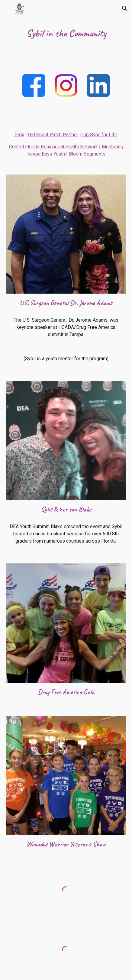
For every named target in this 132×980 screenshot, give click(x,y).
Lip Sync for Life (100, 135)
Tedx (19, 135)
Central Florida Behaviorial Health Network (53, 147)
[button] (7, 8)
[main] (66, 33)
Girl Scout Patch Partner (53, 135)
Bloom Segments (87, 154)
